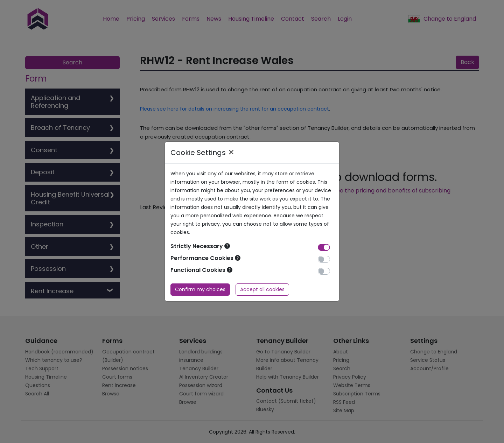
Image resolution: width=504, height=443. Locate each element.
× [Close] (231, 153)
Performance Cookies (205, 258)
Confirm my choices (200, 289)
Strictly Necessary (200, 246)
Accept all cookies (262, 289)
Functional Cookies (201, 270)
